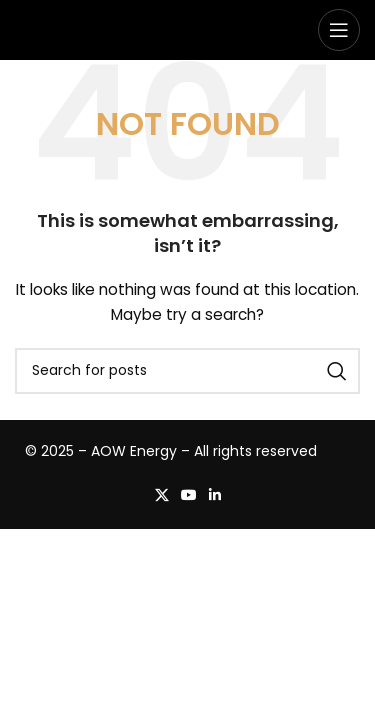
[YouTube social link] (189, 495)
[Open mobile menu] (339, 30)
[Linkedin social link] (215, 495)
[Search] (187, 371)
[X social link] (162, 495)
